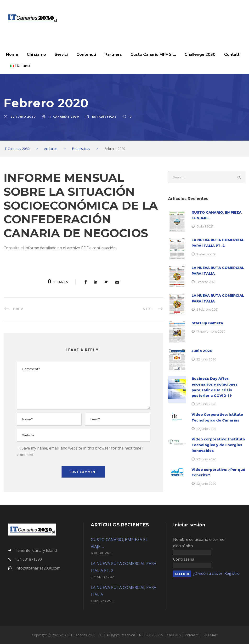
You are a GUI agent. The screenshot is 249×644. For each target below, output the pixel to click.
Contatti (232, 54)
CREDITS (174, 635)
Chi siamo (36, 54)
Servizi (61, 54)
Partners (113, 54)
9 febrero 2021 (207, 309)
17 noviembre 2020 (211, 331)
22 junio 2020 (23, 117)
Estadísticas (104, 117)
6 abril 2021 (205, 226)
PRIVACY (192, 635)
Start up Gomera (207, 323)
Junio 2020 (202, 351)
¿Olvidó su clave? (208, 573)
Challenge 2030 (200, 54)
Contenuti (86, 54)
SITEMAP (210, 635)
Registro (232, 573)
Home (12, 54)
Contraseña (184, 559)
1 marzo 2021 (206, 282)
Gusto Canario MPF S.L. (153, 54)
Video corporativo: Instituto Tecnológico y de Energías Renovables (218, 445)
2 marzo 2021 (206, 254)
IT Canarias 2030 (64, 117)
